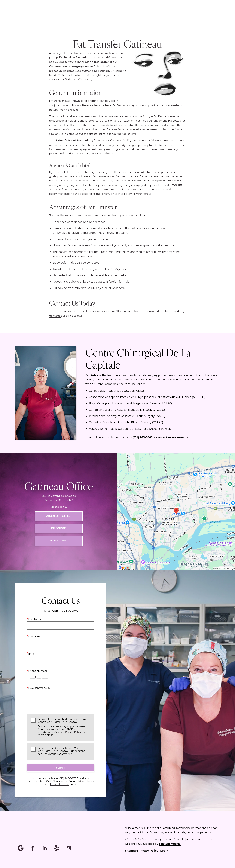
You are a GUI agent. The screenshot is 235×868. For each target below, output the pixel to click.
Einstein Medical (170, 844)
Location (147, 13)
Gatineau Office (59, 486)
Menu (127, 13)
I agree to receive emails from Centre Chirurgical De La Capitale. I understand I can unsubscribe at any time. (62, 751)
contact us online (168, 437)
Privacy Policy (73, 732)
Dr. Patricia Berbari (72, 57)
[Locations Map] (176, 511)
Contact (211, 13)
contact (55, 316)
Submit (61, 768)
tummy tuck (103, 105)
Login (164, 851)
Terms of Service (59, 784)
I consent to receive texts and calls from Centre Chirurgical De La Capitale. (64, 727)
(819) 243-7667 (143, 437)
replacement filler (154, 129)
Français (191, 13)
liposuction (80, 105)
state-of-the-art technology (74, 140)
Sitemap (131, 851)
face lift (177, 185)
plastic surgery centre (77, 66)
